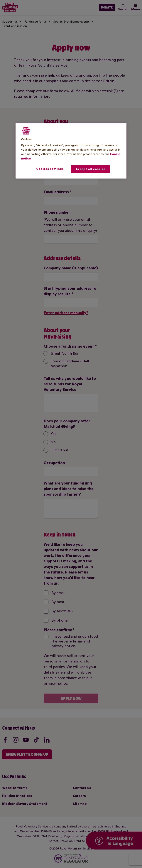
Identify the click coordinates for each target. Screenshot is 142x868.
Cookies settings (50, 169)
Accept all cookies (90, 169)
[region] (71, 151)
